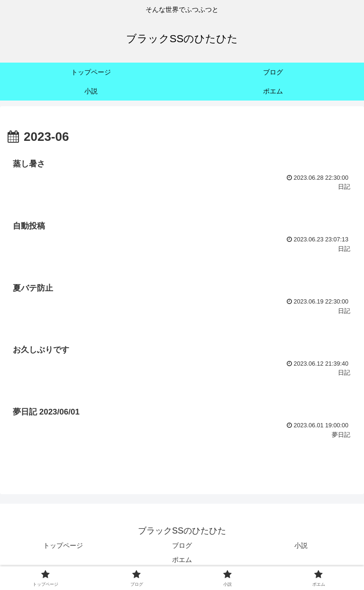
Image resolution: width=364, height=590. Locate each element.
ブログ (182, 545)
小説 (301, 545)
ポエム (182, 560)
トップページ (63, 545)
